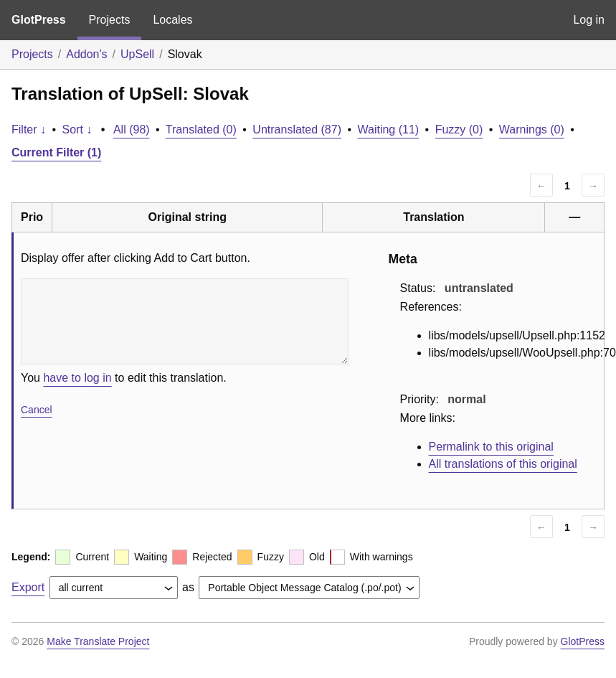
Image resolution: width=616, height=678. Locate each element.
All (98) (132, 130)
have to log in (77, 378)
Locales (172, 20)
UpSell (137, 54)
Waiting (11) (389, 130)
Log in (589, 20)
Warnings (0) (532, 130)
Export (28, 587)
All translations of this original (503, 464)
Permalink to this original (491, 447)
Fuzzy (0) (459, 130)
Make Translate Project (98, 641)
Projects (110, 20)
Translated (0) (201, 130)
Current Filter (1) (56, 152)
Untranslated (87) (297, 130)
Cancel (37, 410)
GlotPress (39, 20)
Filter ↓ (29, 130)
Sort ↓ (77, 130)
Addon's (86, 54)
